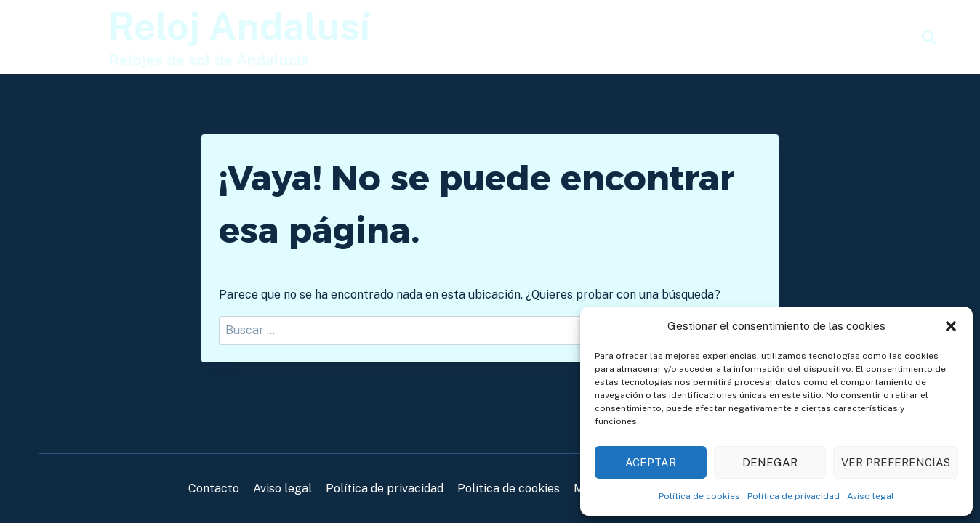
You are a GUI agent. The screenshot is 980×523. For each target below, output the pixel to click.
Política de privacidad (794, 496)
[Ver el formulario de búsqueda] (929, 37)
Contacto (214, 488)
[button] (951, 326)
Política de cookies (699, 496)
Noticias (877, 37)
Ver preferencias (896, 462)
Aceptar (651, 462)
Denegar (770, 462)
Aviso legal (871, 496)
